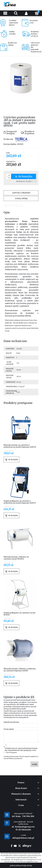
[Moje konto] (26, 13)
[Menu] (5, 13)
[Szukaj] (16, 13)
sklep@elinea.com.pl (32, 862)
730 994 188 (28, 816)
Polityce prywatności (15, 758)
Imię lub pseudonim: (11, 722)
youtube (15, 846)
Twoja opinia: (9, 729)
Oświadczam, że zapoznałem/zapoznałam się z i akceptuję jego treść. (21, 749)
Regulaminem (16, 713)
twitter (19, 846)
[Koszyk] (37, 13)
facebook (12, 846)
